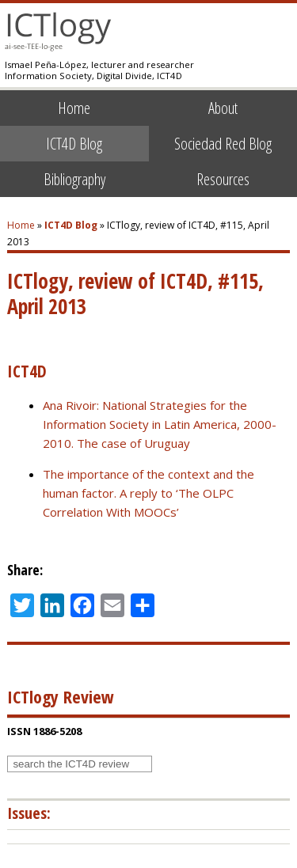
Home (74, 108)
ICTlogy (58, 31)
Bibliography (74, 179)
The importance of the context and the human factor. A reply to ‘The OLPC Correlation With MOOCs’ (148, 493)
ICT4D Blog (74, 143)
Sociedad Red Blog (223, 143)
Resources (223, 179)
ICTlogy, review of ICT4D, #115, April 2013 (135, 294)
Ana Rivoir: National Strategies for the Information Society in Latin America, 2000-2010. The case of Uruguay (160, 424)
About (223, 108)
